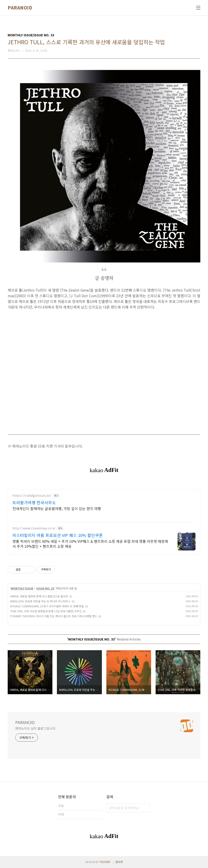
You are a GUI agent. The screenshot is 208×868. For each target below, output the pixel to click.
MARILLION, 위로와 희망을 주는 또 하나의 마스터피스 (40, 601)
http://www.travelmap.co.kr (34, 528)
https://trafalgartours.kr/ (32, 496)
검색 (145, 808)
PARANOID (20, 8)
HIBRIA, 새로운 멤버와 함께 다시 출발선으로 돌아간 (39, 596)
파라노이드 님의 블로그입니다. (36, 728)
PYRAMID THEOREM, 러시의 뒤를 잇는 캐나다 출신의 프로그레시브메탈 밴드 (54, 616)
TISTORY (105, 862)
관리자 (119, 862)
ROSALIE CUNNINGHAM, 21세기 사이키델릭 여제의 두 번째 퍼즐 (47, 606)
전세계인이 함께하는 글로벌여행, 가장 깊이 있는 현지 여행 (57, 508)
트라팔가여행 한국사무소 (34, 502)
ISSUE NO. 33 (45, 588)
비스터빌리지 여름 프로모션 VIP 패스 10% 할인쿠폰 (58, 535)
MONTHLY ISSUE (22, 588)
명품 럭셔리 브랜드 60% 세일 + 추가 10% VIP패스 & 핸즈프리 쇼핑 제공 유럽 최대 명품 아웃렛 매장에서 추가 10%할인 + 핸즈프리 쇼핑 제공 (90, 544)
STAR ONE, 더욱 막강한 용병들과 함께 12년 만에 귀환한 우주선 (46, 611)
